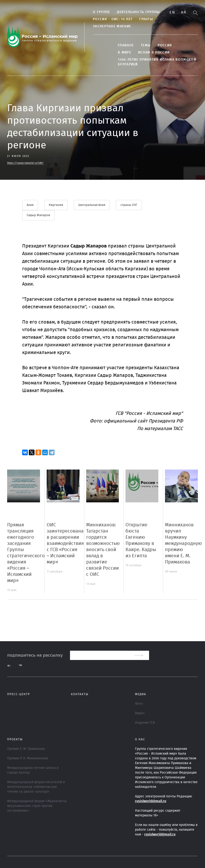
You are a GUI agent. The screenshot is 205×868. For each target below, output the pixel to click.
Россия (165, 45)
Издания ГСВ (145, 723)
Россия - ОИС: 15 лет (113, 19)
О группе (101, 12)
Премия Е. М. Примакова (26, 749)
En (172, 12)
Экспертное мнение (112, 26)
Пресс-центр (19, 694)
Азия (30, 205)
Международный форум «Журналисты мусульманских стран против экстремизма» (37, 806)
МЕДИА (141, 694)
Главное (126, 45)
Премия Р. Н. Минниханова (28, 758)
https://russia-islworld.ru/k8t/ (25, 163)
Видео (140, 713)
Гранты (146, 19)
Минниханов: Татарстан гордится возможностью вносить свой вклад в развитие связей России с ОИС (103, 550)
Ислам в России (154, 53)
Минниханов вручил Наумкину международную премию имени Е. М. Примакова (183, 543)
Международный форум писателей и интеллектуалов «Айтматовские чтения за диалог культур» (36, 787)
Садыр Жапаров (38, 215)
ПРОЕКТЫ (15, 739)
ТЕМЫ (146, 45)
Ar (184, 12)
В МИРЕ (125, 53)
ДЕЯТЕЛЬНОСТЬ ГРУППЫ (138, 12)
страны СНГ (129, 205)
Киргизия (56, 205)
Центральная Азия (92, 205)
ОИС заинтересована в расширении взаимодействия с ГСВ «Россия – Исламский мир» (65, 543)
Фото (139, 704)
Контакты (80, 694)
